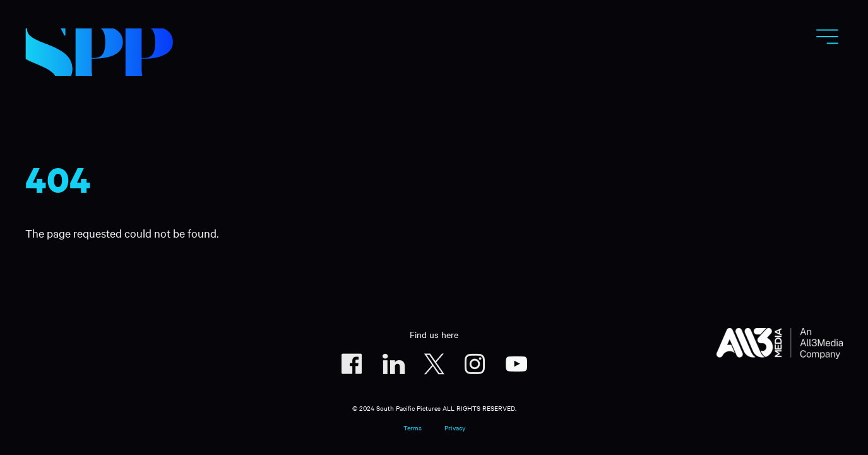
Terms (413, 428)
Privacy (455, 428)
